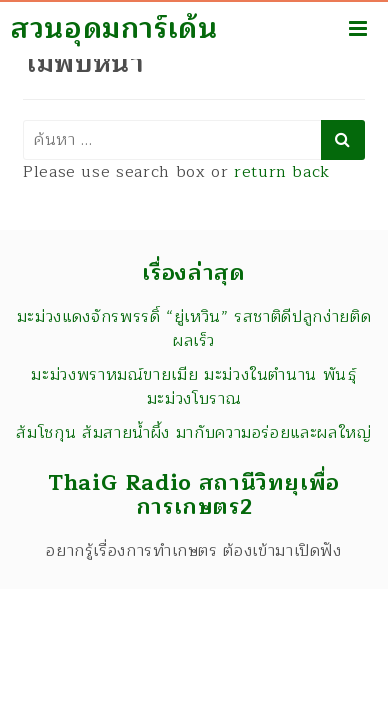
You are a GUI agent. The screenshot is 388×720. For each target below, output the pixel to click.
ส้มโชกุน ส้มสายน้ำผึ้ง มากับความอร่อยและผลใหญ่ (193, 433)
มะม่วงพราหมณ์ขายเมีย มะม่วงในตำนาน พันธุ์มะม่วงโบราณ (193, 387)
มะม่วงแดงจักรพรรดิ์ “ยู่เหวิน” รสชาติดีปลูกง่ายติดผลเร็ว (194, 329)
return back (282, 172)
